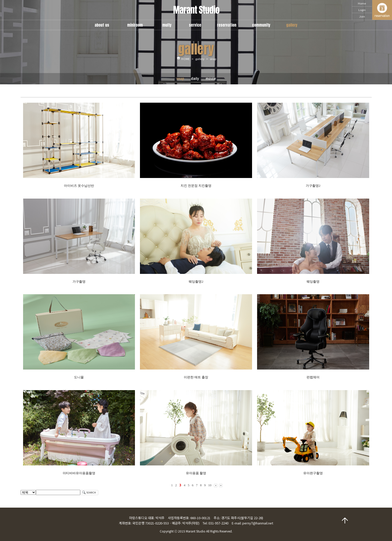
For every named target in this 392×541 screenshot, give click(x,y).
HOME (185, 59)
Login (362, 10)
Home (362, 3)
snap (180, 78)
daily (195, 78)
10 (210, 485)
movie (211, 78)
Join (362, 16)
